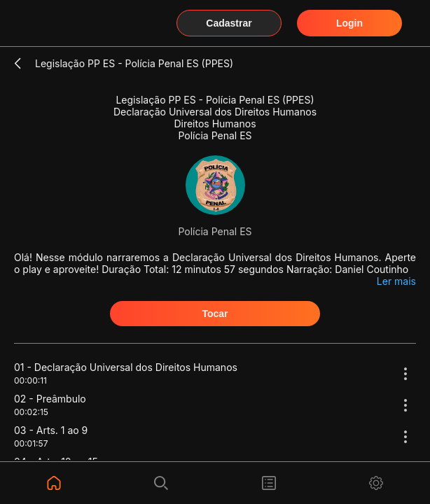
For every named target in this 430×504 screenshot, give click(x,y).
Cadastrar (229, 23)
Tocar (215, 314)
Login (349, 23)
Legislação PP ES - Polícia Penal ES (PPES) (134, 63)
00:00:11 (30, 380)
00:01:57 (31, 443)
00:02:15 (31, 412)
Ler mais (396, 281)
